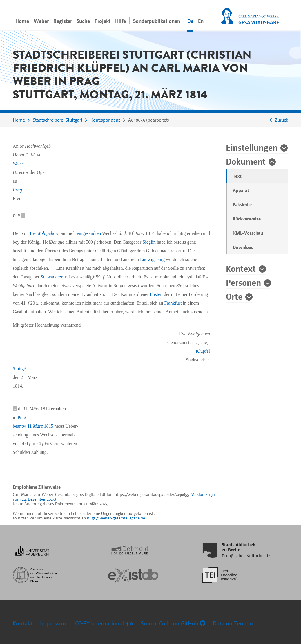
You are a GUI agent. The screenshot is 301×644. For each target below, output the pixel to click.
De (190, 21)
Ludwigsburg (152, 259)
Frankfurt (173, 303)
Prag (17, 190)
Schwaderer (52, 277)
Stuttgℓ (19, 369)
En (201, 21)
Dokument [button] (246, 161)
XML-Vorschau (248, 233)
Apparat (241, 190)
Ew (45, 233)
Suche (83, 21)
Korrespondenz (105, 120)
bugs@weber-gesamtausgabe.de (116, 518)
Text (237, 176)
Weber (41, 21)
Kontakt (23, 623)
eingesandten (89, 233)
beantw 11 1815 (33, 426)
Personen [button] (243, 282)
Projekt (103, 21)
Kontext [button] (241, 268)
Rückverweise (247, 219)
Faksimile (242, 204)
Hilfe (120, 21)
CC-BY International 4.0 (104, 623)
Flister (156, 294)
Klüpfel (203, 351)
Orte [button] (234, 296)
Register (63, 21)
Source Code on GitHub (173, 623)
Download (243, 247)
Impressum (54, 623)
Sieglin (149, 242)
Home (22, 21)
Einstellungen (252, 147)
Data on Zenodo (233, 623)
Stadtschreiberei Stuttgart (58, 120)
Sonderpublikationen (157, 21)
